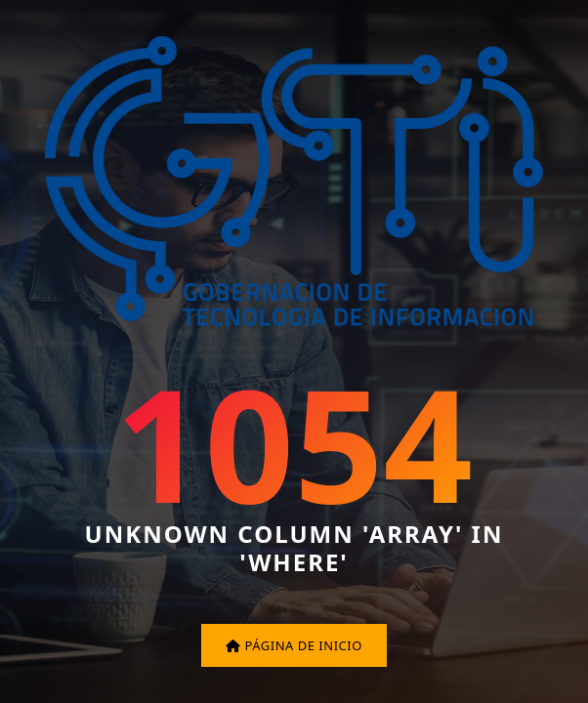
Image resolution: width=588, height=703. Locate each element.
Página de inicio (294, 645)
